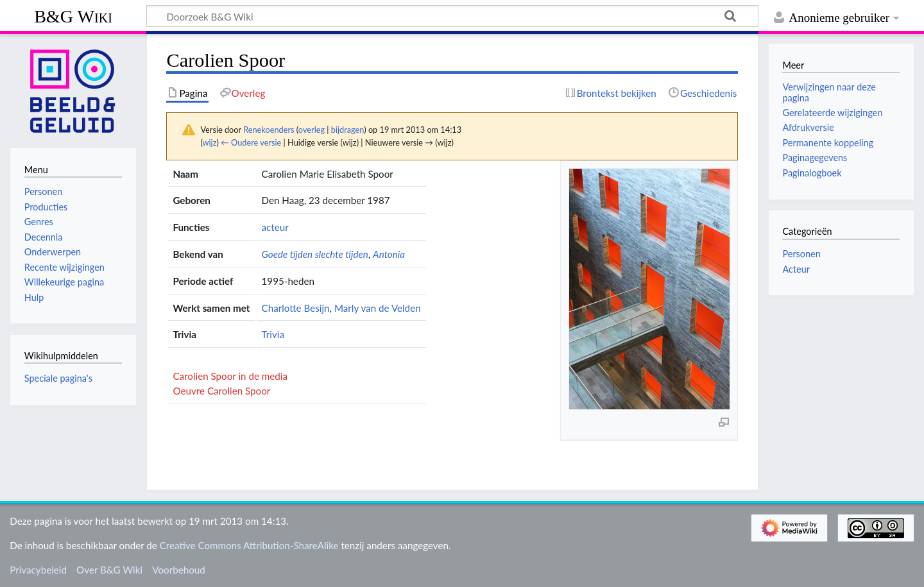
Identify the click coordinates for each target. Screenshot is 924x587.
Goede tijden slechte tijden (315, 254)
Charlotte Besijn (296, 308)
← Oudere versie (251, 142)
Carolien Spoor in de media (230, 376)
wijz (210, 142)
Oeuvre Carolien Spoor (221, 391)
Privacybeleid (38, 570)
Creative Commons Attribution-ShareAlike (249, 545)
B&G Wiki (73, 16)
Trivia (273, 334)
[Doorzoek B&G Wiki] (452, 16)
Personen (801, 254)
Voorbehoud (178, 570)
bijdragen (347, 130)
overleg (312, 130)
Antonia (389, 254)
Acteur (796, 269)
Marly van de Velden (378, 308)
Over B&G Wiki (109, 570)
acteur (275, 227)
